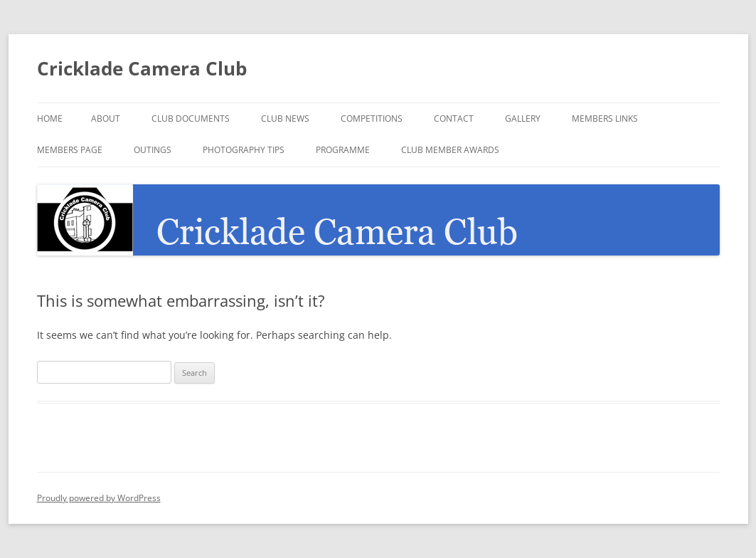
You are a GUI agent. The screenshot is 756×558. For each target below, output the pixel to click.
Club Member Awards (450, 150)
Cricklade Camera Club (142, 68)
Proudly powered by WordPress (99, 498)
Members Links (605, 119)
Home (50, 119)
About (106, 119)
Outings (153, 150)
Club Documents (191, 119)
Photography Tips (244, 150)
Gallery (523, 119)
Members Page (70, 150)
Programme (343, 150)
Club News (285, 119)
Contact (454, 119)
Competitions (372, 119)
